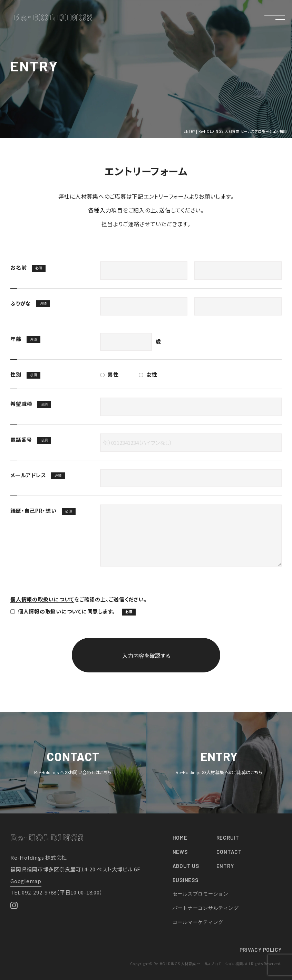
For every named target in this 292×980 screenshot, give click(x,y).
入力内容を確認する (146, 656)
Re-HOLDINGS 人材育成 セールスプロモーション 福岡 (53, 17)
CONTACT (229, 852)
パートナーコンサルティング (206, 908)
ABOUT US (186, 866)
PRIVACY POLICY (261, 950)
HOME (180, 838)
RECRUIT (228, 838)
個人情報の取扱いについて (42, 599)
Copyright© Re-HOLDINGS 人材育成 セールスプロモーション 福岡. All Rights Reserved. (206, 964)
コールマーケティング (198, 922)
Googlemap (26, 881)
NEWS (180, 852)
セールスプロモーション (201, 894)
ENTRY (225, 866)
